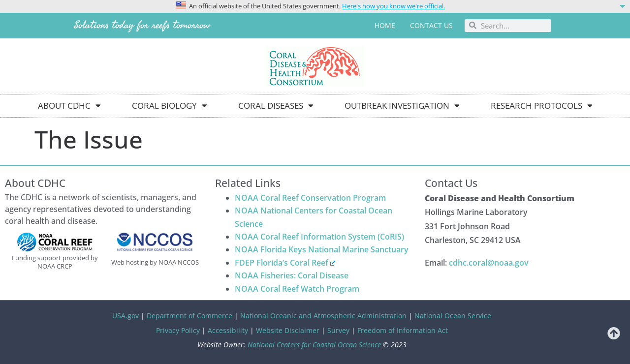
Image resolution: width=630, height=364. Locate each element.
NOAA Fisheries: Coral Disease (292, 275)
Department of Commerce (189, 316)
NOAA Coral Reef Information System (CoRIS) (319, 237)
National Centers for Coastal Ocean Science (314, 345)
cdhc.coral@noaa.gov (489, 263)
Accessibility (228, 330)
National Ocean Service (453, 316)
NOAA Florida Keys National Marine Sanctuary (322, 249)
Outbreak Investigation (402, 106)
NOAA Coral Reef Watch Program (297, 289)
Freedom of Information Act (403, 330)
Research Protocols (542, 106)
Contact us (431, 25)
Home (385, 25)
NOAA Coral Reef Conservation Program (310, 198)
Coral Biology (170, 106)
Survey (338, 330)
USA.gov (126, 316)
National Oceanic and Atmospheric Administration (323, 316)
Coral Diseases (276, 106)
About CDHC (69, 106)
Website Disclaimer (288, 330)
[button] (315, 5)
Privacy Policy (178, 330)
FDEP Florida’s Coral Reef (285, 263)
